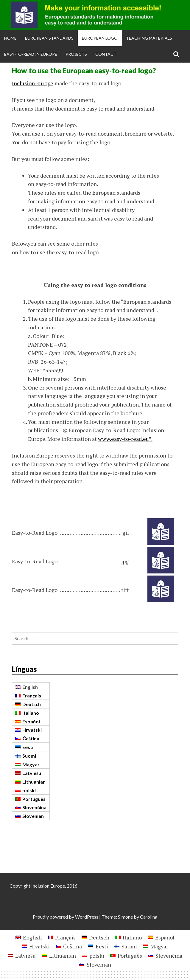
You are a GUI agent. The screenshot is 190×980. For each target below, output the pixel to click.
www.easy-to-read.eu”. (125, 439)
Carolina (149, 917)
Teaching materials (149, 38)
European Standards (49, 38)
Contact (106, 54)
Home (10, 38)
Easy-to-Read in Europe (31, 54)
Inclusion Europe (33, 83)
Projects (76, 54)
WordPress (87, 917)
